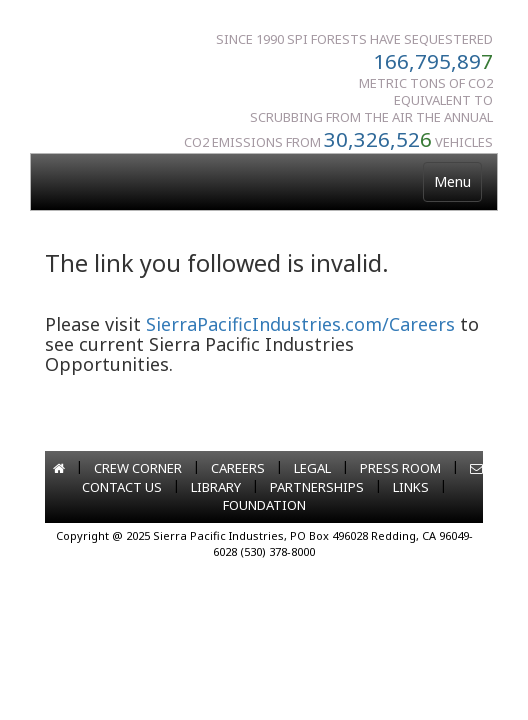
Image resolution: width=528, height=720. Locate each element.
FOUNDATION (264, 505)
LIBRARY (216, 487)
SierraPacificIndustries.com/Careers (300, 324)
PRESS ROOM (400, 468)
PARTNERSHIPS (317, 487)
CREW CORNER (138, 468)
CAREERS (238, 468)
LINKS (411, 487)
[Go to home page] (59, 468)
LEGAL (312, 468)
